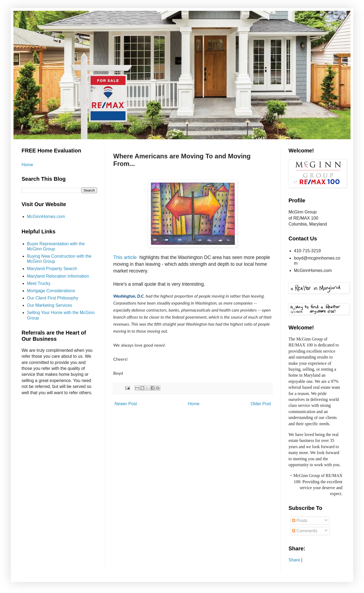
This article (125, 257)
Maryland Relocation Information (58, 276)
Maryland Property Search (52, 269)
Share (294, 560)
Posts (300, 521)
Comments (305, 531)
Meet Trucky (39, 283)
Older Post (261, 404)
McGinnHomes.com (46, 217)
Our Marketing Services (49, 305)
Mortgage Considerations (51, 291)
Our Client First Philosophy (53, 298)
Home (194, 404)
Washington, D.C (128, 296)
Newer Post (126, 404)
